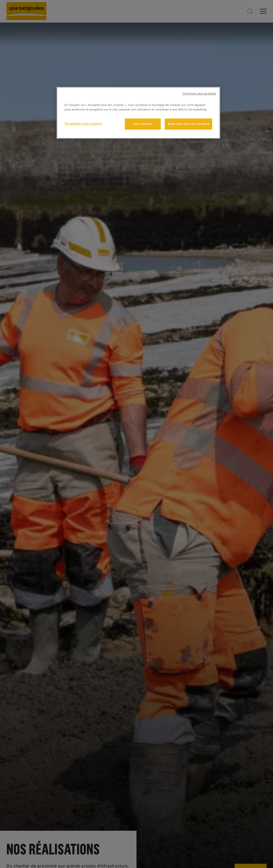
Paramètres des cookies (83, 124)
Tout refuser (143, 124)
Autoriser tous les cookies (188, 124)
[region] (138, 113)
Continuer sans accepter (199, 94)
